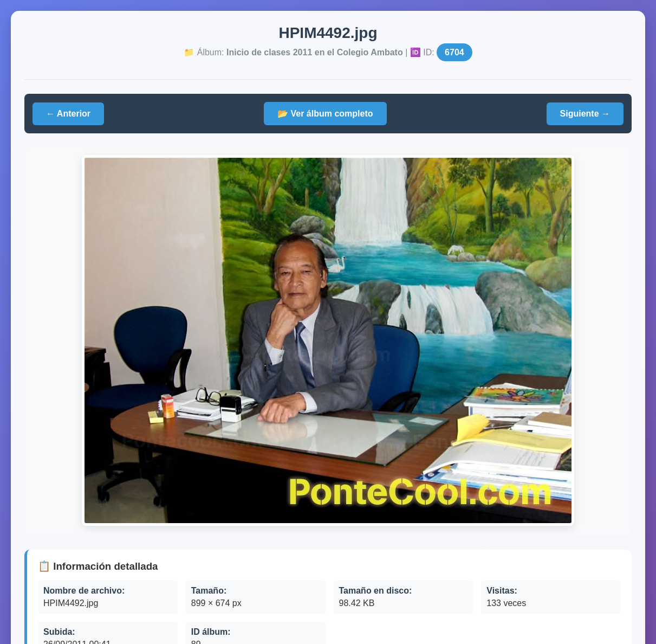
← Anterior (68, 114)
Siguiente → (585, 114)
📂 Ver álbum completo (325, 114)
